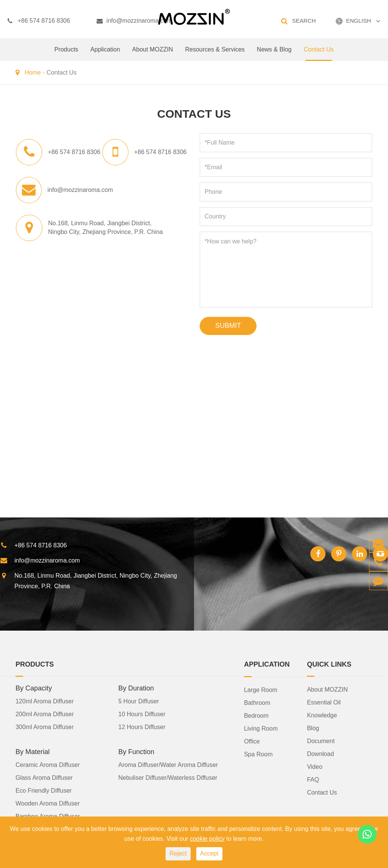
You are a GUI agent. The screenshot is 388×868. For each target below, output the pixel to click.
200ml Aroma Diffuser (45, 714)
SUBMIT (228, 326)
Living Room (261, 728)
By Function (136, 751)
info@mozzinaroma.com (134, 21)
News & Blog (274, 54)
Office (252, 741)
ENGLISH (358, 21)
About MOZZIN (153, 54)
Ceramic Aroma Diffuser (48, 764)
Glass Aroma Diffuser (44, 777)
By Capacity (34, 688)
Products (66, 54)
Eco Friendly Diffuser (44, 790)
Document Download (321, 747)
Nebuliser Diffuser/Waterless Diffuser (168, 777)
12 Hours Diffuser (142, 727)
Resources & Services (215, 54)
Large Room (261, 690)
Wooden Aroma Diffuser (48, 803)
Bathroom (257, 702)
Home (33, 72)
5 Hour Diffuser (138, 701)
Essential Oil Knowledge (324, 708)
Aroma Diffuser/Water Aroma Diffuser (168, 764)
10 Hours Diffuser (142, 714)
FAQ (313, 779)
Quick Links (329, 664)
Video (315, 766)
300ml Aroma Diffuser (45, 727)
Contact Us (318, 54)
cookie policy (207, 839)
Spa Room (258, 754)
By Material (33, 751)
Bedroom (256, 715)
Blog (313, 728)
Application (105, 54)
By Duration (136, 688)
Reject (178, 853)
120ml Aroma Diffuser (45, 701)
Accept (209, 853)
